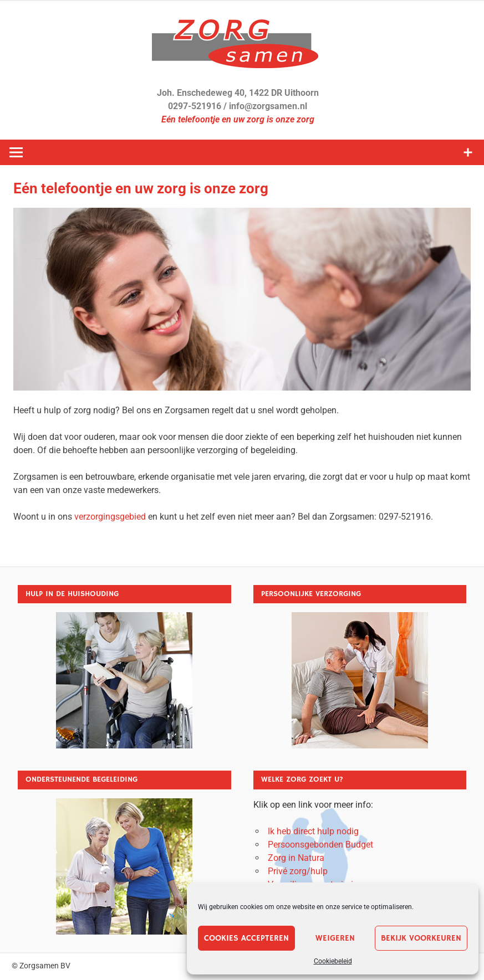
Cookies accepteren (246, 938)
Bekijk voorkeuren (421, 938)
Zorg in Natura (296, 858)
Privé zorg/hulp (298, 871)
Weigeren (335, 938)
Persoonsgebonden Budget (320, 845)
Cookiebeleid (333, 961)
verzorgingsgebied (110, 517)
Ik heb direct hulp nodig (313, 831)
